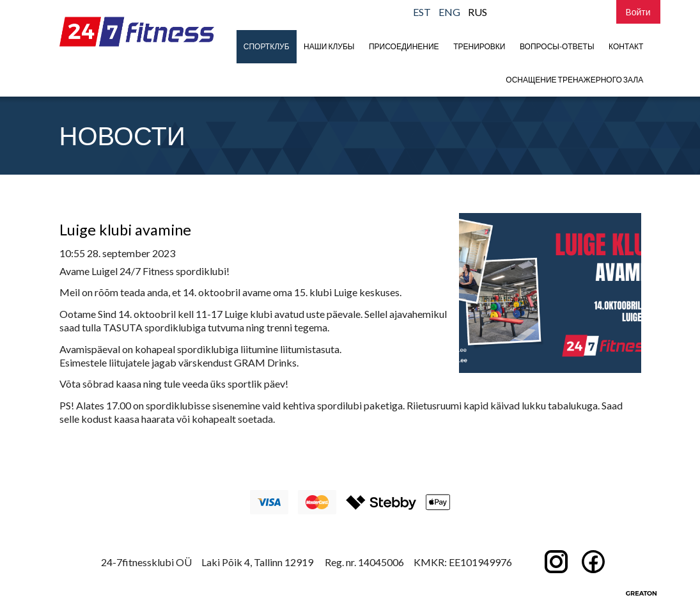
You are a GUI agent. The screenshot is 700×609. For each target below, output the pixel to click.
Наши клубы (329, 46)
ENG (449, 12)
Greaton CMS (641, 593)
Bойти (638, 12)
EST (422, 12)
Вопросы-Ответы (557, 46)
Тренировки (479, 46)
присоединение (404, 46)
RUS (478, 12)
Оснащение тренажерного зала (574, 80)
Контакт (626, 46)
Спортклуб (267, 46)
